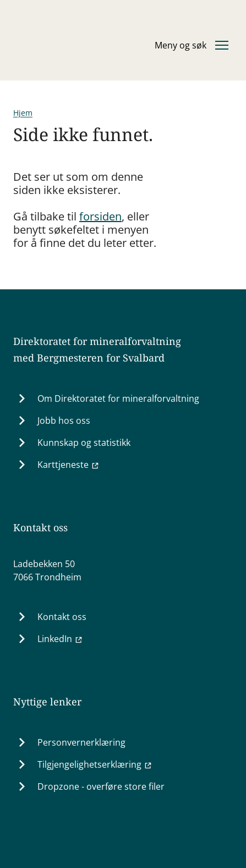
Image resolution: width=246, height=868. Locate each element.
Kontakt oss (62, 617)
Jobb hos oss (64, 420)
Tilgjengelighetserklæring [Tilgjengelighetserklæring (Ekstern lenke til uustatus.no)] (95, 764)
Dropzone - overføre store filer (101, 786)
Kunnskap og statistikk (84, 443)
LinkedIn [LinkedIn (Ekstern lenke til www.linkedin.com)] (60, 639)
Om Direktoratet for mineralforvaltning (118, 398)
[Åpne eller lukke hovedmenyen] (192, 45)
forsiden (100, 216)
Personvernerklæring (81, 742)
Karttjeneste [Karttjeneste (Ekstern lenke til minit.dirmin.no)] (69, 465)
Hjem (23, 113)
